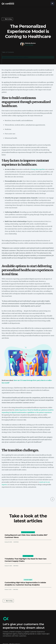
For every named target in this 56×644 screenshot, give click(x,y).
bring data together (38, 169)
